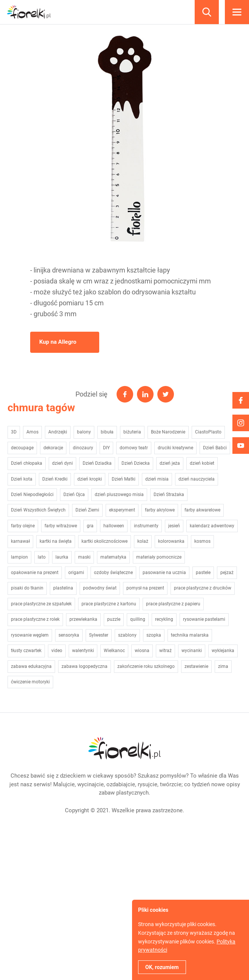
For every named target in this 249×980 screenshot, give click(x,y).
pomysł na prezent (145, 588)
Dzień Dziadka (97, 463)
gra (90, 526)
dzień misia (157, 479)
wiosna (142, 651)
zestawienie (196, 666)
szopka (154, 635)
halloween (114, 526)
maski (84, 557)
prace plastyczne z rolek (35, 619)
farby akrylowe (160, 510)
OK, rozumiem (162, 967)
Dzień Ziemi (87, 510)
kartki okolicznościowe (105, 541)
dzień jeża (170, 463)
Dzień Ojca (74, 495)
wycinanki (192, 651)
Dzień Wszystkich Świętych (38, 510)
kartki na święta (56, 541)
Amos (32, 432)
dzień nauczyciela (197, 479)
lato (42, 557)
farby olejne (23, 526)
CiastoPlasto (208, 432)
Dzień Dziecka (136, 463)
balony (84, 432)
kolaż (143, 541)
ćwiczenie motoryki (30, 682)
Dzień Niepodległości (32, 495)
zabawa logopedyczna (85, 666)
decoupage (22, 448)
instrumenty (146, 526)
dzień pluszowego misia (119, 495)
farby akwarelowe (202, 510)
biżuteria (132, 432)
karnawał (20, 541)
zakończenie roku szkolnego (146, 666)
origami (76, 573)
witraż (165, 651)
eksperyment (122, 510)
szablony (127, 635)
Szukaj (207, 12)
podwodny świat (100, 588)
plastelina (63, 588)
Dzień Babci (215, 448)
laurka (62, 557)
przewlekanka (83, 619)
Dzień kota (22, 479)
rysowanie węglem (30, 635)
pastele (203, 573)
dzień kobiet (202, 463)
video (57, 651)
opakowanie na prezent (35, 573)
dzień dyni (62, 463)
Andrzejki (58, 432)
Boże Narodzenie (168, 432)
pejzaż (227, 573)
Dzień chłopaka (27, 463)
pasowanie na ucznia (164, 573)
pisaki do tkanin (27, 588)
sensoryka (69, 635)
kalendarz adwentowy (212, 526)
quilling (138, 619)
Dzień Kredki (55, 479)
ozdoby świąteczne (113, 573)
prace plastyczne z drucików (203, 588)
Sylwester (99, 635)
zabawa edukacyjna (31, 666)
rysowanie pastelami (204, 619)
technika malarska (190, 635)
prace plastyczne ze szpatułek (41, 604)
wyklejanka (223, 651)
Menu (237, 12)
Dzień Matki (124, 479)
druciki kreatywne (175, 448)
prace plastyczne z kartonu (109, 604)
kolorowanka (171, 541)
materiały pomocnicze (159, 557)
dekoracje (53, 448)
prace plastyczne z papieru (173, 604)
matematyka (113, 557)
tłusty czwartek (26, 651)
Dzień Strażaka (169, 495)
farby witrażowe (61, 526)
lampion (19, 557)
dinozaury (83, 448)
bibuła (107, 432)
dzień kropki (90, 479)
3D (14, 432)
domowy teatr (134, 448)
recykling (164, 619)
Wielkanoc (114, 651)
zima (223, 666)
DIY (106, 448)
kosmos (202, 541)
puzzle (114, 619)
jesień (174, 526)
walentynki (83, 651)
